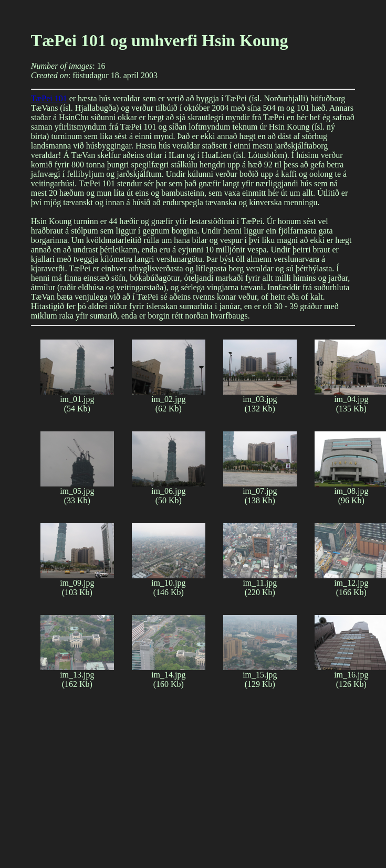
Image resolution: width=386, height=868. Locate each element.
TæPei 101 (49, 98)
